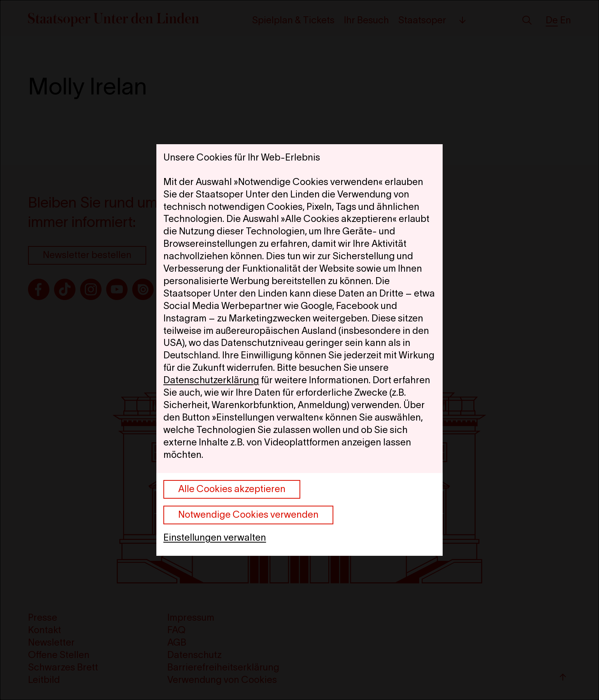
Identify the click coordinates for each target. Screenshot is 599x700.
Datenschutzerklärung (211, 380)
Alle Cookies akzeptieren (232, 489)
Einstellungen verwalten (215, 537)
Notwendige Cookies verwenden (248, 514)
